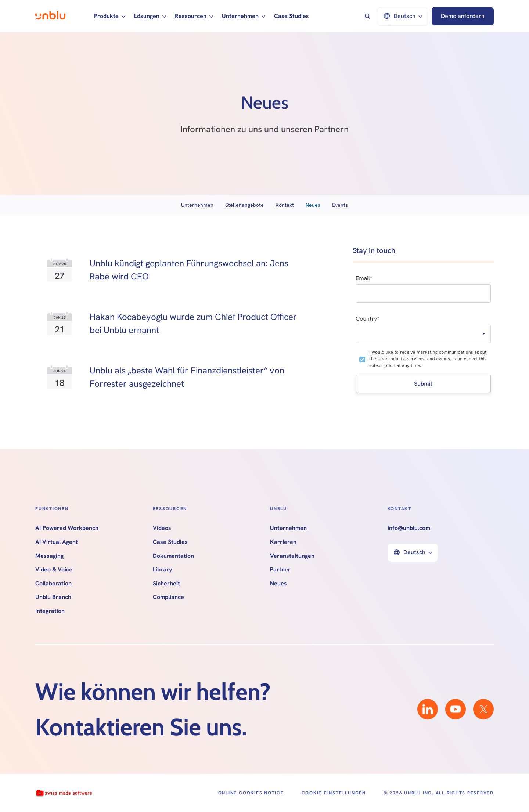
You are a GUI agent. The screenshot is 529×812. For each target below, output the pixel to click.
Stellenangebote (244, 205)
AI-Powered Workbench (67, 528)
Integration (50, 611)
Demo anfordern (463, 16)
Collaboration (53, 584)
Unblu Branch (53, 597)
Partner (280, 570)
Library (163, 570)
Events (340, 205)
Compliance (168, 597)
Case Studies (292, 16)
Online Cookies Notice (251, 793)
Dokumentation (173, 556)
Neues (313, 205)
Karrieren (283, 542)
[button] (110, 16)
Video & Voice (54, 570)
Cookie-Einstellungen (334, 793)
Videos (162, 528)
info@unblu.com (409, 528)
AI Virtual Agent (57, 542)
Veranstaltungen (292, 556)
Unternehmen (197, 205)
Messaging (49, 556)
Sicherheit (166, 584)
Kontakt (285, 205)
